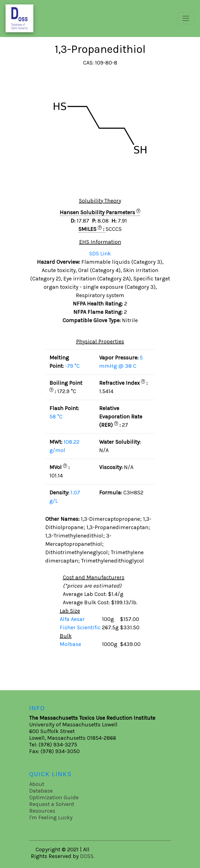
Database (41, 791)
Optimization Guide (54, 797)
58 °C (56, 417)
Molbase (70, 644)
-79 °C (72, 366)
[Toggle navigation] (186, 18)
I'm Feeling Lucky (51, 818)
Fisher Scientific (81, 627)
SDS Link (100, 254)
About (37, 784)
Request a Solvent (52, 804)
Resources (42, 811)
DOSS (87, 856)
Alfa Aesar (73, 619)
